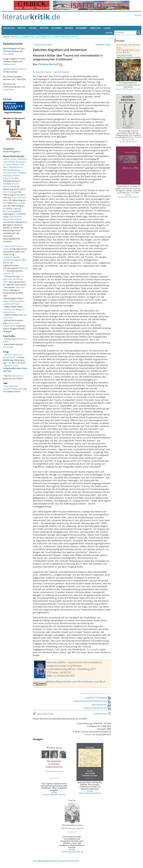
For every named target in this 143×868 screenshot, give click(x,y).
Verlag (138, 15)
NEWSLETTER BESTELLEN (97, 708)
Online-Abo (8, 89)
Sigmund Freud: (15, 368)
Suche (109, 33)
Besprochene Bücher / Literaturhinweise (51, 72)
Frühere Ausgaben (20, 37)
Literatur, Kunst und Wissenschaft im (14, 357)
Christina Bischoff (48, 64)
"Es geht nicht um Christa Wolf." (13, 279)
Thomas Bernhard (11, 185)
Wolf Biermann (16, 167)
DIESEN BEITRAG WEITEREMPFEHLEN (92, 701)
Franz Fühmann (19, 197)
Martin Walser (12, 164)
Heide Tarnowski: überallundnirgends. (12, 258)
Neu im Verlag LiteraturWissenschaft (128, 140)
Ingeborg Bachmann (12, 210)
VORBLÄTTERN (103, 45)
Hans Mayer (9, 54)
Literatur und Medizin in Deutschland (14, 311)
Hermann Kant (10, 173)
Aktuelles (9, 28)
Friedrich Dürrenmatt (12, 177)
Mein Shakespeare (11, 170)
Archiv (22, 28)
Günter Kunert (10, 159)
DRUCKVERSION (101, 705)
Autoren (57, 28)
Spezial (33, 28)
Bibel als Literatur (15, 376)
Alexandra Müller (56, 662)
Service (69, 28)
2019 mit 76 (8, 274)
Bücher (44, 28)
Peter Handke (19, 203)
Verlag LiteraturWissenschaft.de (54, 793)
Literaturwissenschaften (66, 37)
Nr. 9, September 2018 (41, 37)
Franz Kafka (8, 347)
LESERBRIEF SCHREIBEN (98, 698)
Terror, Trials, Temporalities (12, 324)
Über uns (95, 28)
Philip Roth (22, 159)
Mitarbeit (82, 28)
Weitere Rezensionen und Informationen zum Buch (76, 682)
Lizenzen (88, 734)
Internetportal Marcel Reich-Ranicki (12, 218)
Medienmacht (9, 64)
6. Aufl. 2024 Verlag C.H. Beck (128, 89)
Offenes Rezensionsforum (15, 69)
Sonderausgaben (11, 151)
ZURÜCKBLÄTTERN (43, 45)
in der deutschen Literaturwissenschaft (13, 387)
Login (107, 28)
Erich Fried (8, 192)
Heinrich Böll (9, 162)
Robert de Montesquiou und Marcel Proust (14, 302)
